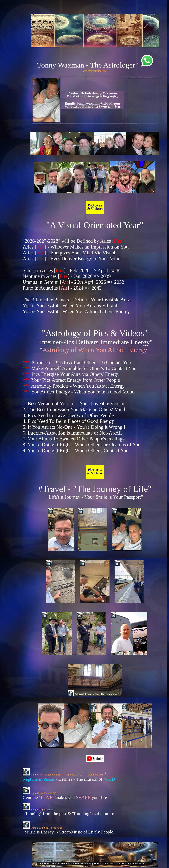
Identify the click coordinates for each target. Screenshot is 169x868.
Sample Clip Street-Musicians (42, 828)
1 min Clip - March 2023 (40, 793)
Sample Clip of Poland (38, 810)
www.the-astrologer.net (95, 71)
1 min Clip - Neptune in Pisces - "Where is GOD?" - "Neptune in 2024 (63, 775)
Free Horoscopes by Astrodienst (142, 77)
